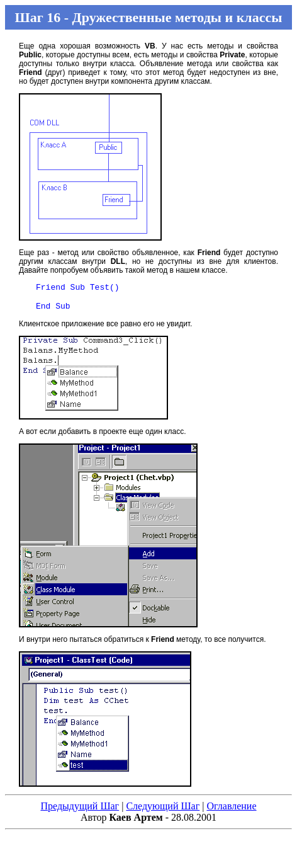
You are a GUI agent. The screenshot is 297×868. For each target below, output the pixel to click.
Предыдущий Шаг (80, 812)
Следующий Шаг (163, 812)
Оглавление (231, 812)
